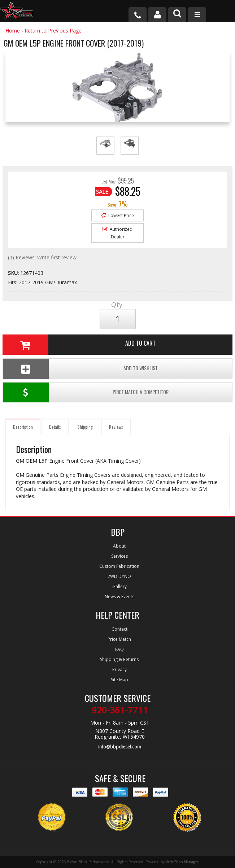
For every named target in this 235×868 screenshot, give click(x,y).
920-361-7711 (120, 710)
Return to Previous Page (53, 31)
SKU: (14, 273)
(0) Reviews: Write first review (42, 257)
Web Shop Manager (182, 862)
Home (13, 31)
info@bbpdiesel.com (120, 747)
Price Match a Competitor (86, 392)
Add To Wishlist (80, 369)
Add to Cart (79, 345)
